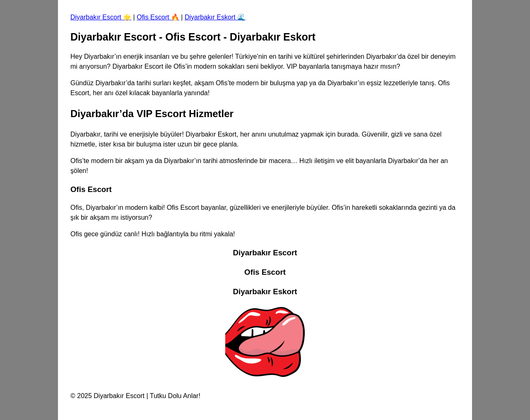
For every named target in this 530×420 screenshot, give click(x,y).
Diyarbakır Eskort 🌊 (215, 17)
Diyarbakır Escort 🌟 (101, 17)
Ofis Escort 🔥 (158, 17)
